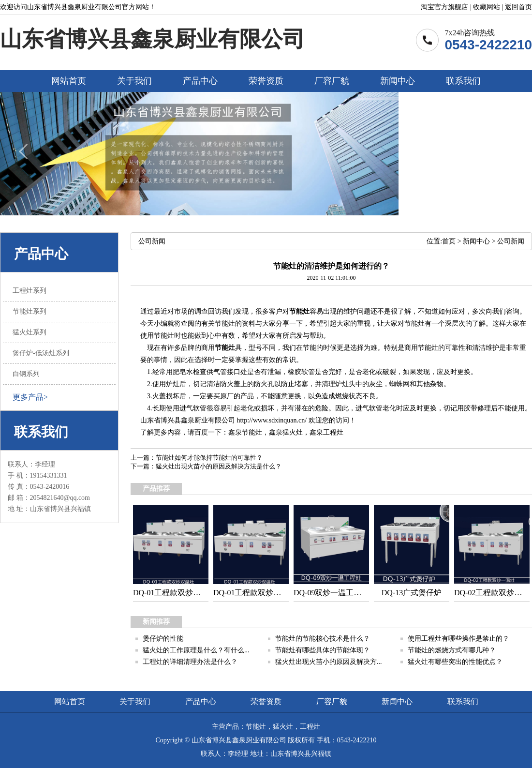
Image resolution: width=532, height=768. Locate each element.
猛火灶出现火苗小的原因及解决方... (329, 662)
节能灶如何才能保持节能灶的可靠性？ (209, 458)
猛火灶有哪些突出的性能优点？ (455, 662)
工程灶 (333, 432)
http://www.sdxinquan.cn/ (272, 420)
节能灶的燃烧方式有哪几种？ (452, 650)
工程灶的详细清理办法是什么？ (190, 662)
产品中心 (200, 81)
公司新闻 (511, 241)
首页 (449, 241)
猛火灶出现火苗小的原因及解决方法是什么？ (219, 466)
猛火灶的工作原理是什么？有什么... (196, 650)
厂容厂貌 (332, 81)
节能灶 (299, 311)
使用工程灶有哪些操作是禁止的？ (458, 639)
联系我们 (463, 81)
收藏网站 (487, 7)
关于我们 (134, 81)
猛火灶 (293, 432)
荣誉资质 (266, 81)
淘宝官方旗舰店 (444, 7)
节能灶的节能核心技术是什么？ (323, 639)
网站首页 (69, 81)
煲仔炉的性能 (163, 639)
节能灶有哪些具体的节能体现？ (323, 650)
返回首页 (518, 7)
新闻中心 (398, 81)
